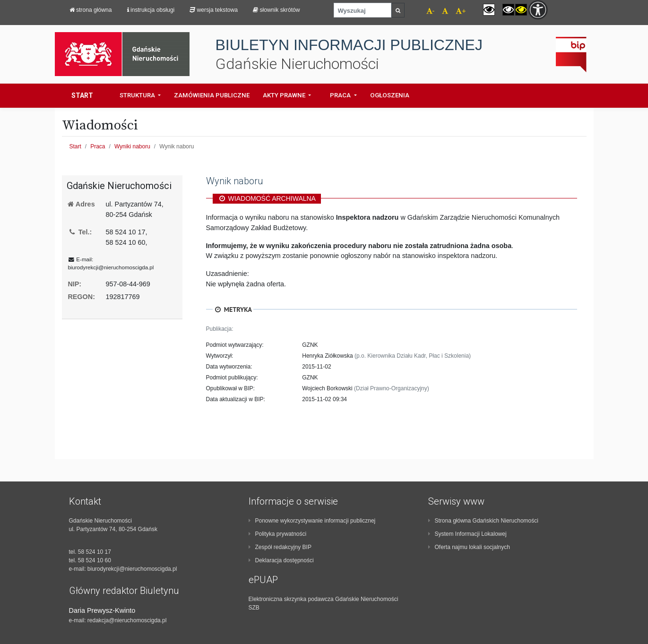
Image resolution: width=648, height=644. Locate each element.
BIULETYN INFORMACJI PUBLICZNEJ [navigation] (349, 45)
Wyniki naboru (132, 146)
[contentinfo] (145, 560)
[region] (122, 186)
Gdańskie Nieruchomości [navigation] (297, 64)
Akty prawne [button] (285, 95)
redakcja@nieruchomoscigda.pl (127, 620)
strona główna (91, 10)
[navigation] (441, 12)
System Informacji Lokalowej (467, 534)
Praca (98, 146)
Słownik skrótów (276, 10)
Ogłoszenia (390, 95)
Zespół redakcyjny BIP (280, 547)
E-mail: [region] (111, 263)
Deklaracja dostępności (281, 560)
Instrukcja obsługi (151, 10)
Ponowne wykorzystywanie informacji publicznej (312, 521)
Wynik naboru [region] (235, 181)
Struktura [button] (138, 95)
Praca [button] (341, 95)
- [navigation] (431, 11)
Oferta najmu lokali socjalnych (469, 547)
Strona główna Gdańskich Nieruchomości (483, 521)
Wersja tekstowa (214, 10)
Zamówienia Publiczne (212, 95)
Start (82, 95)
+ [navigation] (461, 11)
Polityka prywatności (278, 534)
